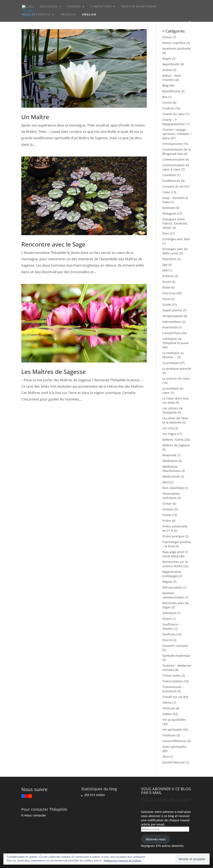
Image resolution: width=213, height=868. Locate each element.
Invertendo (170, 327)
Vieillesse (169, 735)
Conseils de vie (173, 186)
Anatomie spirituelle (177, 48)
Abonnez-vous (156, 839)
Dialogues (49, 7)
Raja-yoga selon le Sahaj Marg (175, 554)
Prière (167, 521)
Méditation (170, 461)
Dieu (166, 233)
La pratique (171, 363)
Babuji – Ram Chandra (172, 78)
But (165, 97)
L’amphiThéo (101, 7)
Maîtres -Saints (173, 439)
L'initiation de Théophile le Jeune (176, 341)
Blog (165, 85)
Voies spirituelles (175, 747)
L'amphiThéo (171, 333)
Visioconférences (174, 741)
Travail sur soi (172, 697)
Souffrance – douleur (171, 626)
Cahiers (74, 7)
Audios (167, 70)
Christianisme (172, 144)
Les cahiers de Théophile (173, 410)
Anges (167, 58)
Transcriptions (173, 681)
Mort (166, 482)
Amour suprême (174, 43)
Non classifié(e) (173, 488)
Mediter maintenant (139, 7)
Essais (167, 282)
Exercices (169, 293)
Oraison (168, 509)
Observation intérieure (171, 496)
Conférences (171, 181)
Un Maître (35, 117)
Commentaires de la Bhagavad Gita (177, 152)
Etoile (166, 287)
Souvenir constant (175, 646)
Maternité (169, 455)
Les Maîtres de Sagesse (54, 372)
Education (169, 259)
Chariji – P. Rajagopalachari (174, 122)
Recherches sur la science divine (175, 564)
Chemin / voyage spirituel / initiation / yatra (177, 134)
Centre (167, 103)
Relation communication (173, 595)
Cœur (166, 192)
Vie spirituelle (172, 730)
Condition (169, 175)
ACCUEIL (28, 7)
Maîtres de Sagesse (176, 445)
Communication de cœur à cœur (176, 167)
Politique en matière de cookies (122, 861)
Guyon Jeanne (172, 310)
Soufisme (169, 634)
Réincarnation (172, 587)
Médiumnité (171, 476)
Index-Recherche (36, 15)
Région (167, 582)
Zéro (166, 757)
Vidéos (167, 714)
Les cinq (168, 428)
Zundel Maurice (174, 762)
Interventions (172, 322)
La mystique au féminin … (173, 355)
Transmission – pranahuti (173, 689)
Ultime (167, 702)
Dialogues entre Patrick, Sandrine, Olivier (175, 223)
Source (167, 640)
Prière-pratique (173, 536)
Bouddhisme (171, 91)
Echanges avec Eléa (176, 239)
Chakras (168, 108)
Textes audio (171, 675)
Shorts (167, 619)
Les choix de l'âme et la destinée (175, 420)
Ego (165, 265)
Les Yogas (169, 434)
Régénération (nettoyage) (172, 574)
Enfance (168, 276)
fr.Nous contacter (34, 815)
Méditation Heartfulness (171, 469)
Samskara (169, 613)
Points (167, 515)
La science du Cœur (176, 378)
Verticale (169, 708)
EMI (165, 270)
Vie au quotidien (174, 720)
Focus (166, 299)
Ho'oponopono (173, 316)
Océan (167, 503)
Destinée (169, 208)
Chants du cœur (174, 114)
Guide (167, 305)
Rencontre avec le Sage (53, 244)
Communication (174, 159)
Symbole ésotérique (176, 656)
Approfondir (171, 64)
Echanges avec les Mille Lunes (175, 251)
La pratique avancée (177, 369)
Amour (167, 37)
